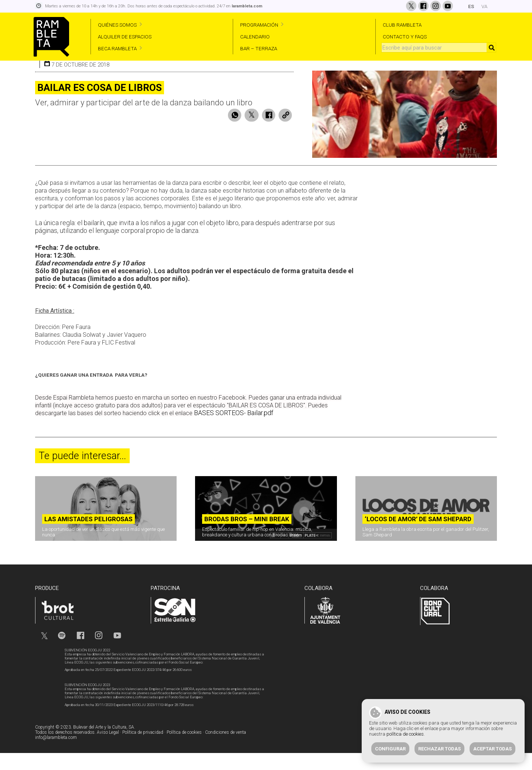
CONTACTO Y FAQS (405, 37)
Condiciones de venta (226, 749)
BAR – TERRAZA (259, 48)
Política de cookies (184, 749)
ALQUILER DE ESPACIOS (125, 37)
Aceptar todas (492, 749)
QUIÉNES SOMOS (117, 25)
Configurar (390, 749)
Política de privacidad (143, 749)
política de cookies (405, 734)
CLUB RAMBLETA (402, 25)
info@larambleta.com (56, 754)
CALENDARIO (255, 37)
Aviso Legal (108, 749)
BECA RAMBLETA (117, 48)
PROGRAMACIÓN (259, 25)
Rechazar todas (439, 749)
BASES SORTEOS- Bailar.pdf (234, 430)
